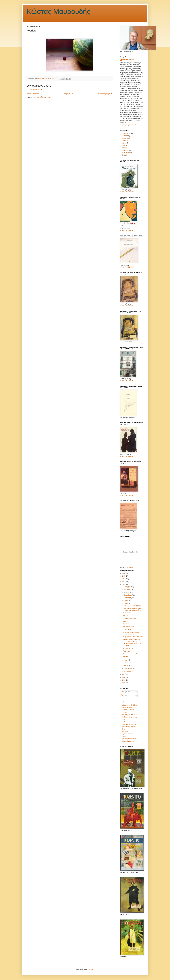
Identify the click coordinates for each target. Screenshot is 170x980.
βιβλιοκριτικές (126, 138)
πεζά (123, 148)
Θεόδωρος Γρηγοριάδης (129, 717)
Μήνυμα (124, 145)
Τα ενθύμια (127, 651)
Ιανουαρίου (127, 671)
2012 (124, 584)
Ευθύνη (126, 657)
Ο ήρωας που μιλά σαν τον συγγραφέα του (132, 633)
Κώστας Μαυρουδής (58, 11)
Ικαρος (124, 719)
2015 (124, 576)
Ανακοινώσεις (126, 133)
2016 (124, 573)
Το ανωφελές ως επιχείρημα (132, 606)
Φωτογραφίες (126, 153)
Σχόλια (124, 695)
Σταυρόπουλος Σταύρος (129, 739)
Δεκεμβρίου (128, 587)
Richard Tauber (129, 567)
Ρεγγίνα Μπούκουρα (128, 734)
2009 (124, 680)
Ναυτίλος (124, 729)
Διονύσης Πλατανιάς (128, 710)
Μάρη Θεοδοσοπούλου (129, 724)
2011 (124, 675)
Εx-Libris (124, 712)
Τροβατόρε (127, 624)
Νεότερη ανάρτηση (33, 94)
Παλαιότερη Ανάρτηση (105, 94)
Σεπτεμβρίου (128, 595)
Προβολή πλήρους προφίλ (128, 125)
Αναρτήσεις (126, 692)
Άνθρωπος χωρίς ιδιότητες (130, 705)
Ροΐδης (124, 736)
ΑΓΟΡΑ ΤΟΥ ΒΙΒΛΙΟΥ (127, 192)
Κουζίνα (126, 616)
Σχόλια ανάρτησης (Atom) (43, 97)
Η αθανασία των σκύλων (131, 654)
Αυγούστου (127, 598)
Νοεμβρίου (127, 590)
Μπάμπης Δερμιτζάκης (129, 727)
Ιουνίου (126, 603)
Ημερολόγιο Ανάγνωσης (129, 715)
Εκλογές (126, 621)
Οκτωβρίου (127, 592)
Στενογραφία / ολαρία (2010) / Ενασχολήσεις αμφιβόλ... (133, 609)
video (123, 155)
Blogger (91, 970)
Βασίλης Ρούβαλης (127, 707)
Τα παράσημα (128, 630)
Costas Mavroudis (128, 60)
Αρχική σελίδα (69, 94)
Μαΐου (126, 660)
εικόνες (124, 143)
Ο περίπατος (127, 613)
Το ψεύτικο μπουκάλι (130, 618)
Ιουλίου (126, 601)
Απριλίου (127, 663)
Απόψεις (124, 136)
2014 (124, 579)
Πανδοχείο (125, 732)
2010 (124, 677)
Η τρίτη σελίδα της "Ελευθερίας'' (133, 637)
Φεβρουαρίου (128, 668)
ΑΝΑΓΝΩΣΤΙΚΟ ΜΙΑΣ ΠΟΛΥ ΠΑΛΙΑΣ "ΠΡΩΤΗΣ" (132, 640)
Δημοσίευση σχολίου (36, 90)
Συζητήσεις (125, 150)
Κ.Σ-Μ (124, 722)
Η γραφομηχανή (128, 648)
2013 (124, 582)
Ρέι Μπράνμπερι (129, 627)
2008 (124, 683)
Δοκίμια (124, 141)
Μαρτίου (127, 666)
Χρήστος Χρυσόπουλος (129, 741)
